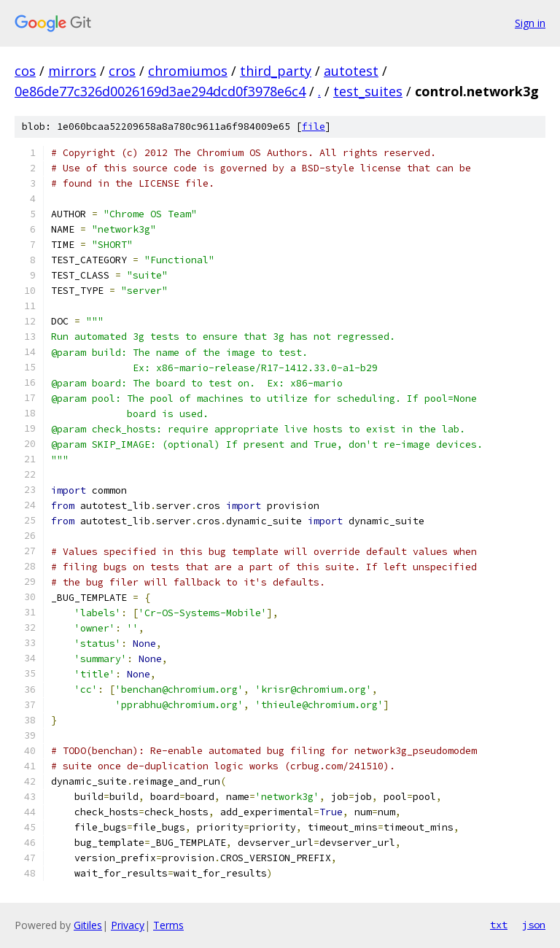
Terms (168, 925)
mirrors (72, 71)
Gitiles (88, 925)
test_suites (368, 91)
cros (122, 71)
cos (25, 71)
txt (499, 925)
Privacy (128, 925)
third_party (276, 71)
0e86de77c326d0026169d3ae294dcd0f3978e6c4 (160, 91)
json (534, 925)
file (314, 127)
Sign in (530, 23)
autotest (351, 71)
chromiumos (188, 71)
